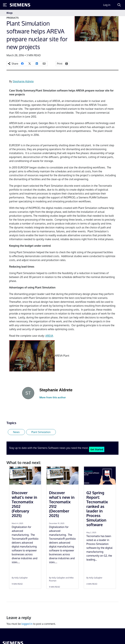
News (16, 432)
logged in (27, 624)
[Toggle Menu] (5, 5)
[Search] (119, 5)
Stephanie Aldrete (23, 81)
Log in (107, 5)
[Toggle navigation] (115, 13)
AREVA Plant (62, 356)
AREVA (49, 336)
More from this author (53, 397)
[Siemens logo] (20, 5)
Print (60, 64)
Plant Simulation (41, 432)
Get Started (97, 449)
